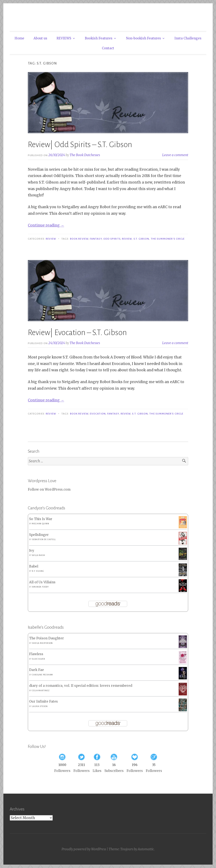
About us (40, 38)
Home (19, 38)
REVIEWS (64, 38)
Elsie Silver (39, 659)
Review (51, 239)
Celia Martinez (41, 691)
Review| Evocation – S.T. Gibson (77, 333)
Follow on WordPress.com (49, 489)
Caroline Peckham (43, 675)
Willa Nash (38, 555)
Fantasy (96, 239)
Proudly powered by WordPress (84, 849)
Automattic (146, 849)
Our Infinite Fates (43, 701)
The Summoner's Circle (168, 239)
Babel (34, 566)
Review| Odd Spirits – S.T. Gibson (80, 145)
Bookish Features (99, 38)
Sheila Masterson (42, 643)
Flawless (36, 654)
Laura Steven (40, 706)
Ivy (32, 551)
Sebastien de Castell (44, 539)
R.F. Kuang (38, 571)
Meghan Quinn (41, 524)
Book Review (79, 239)
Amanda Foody (40, 587)
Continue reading (46, 225)
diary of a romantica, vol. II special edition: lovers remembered (81, 686)
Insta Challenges (188, 38)
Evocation (98, 414)
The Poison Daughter (47, 638)
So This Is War (41, 519)
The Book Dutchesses (85, 155)
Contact (108, 48)
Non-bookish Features (143, 38)
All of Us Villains (42, 582)
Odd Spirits (112, 239)
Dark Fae (36, 670)
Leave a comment (175, 155)
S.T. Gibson (141, 239)
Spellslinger (39, 535)
